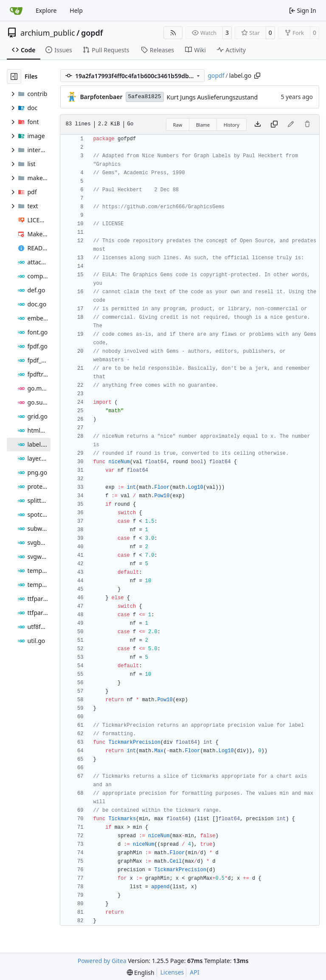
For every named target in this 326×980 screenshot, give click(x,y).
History (232, 125)
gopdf (92, 33)
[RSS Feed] (173, 33)
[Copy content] (274, 125)
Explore (46, 10)
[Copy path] (257, 76)
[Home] (16, 11)
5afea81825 (145, 97)
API (194, 972)
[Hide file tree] (14, 76)
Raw (178, 125)
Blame (203, 125)
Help (76, 10)
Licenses (172, 972)
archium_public (48, 33)
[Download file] (258, 125)
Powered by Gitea (102, 961)
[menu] (141, 973)
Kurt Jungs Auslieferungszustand (212, 97)
